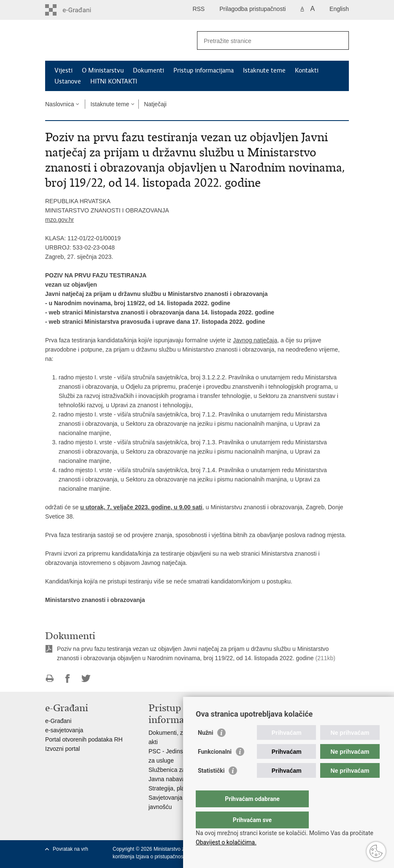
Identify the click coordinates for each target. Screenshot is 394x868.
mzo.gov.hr (59, 220)
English (339, 9)
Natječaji (155, 104)
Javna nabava (167, 779)
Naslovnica (59, 104)
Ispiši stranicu (50, 679)
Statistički (211, 787)
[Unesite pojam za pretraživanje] (264, 41)
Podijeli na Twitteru (86, 679)
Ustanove (68, 81)
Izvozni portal (62, 749)
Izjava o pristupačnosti (161, 857)
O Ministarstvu (103, 70)
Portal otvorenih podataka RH (84, 739)
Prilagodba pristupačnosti (252, 9)
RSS (198, 9)
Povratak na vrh (70, 849)
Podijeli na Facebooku (68, 679)
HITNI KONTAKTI (114, 81)
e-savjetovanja (64, 730)
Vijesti (63, 70)
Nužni (205, 750)
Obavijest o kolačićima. (226, 842)
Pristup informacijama (204, 70)
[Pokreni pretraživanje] (339, 40)
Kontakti (307, 70)
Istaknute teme (264, 70)
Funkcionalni (215, 769)
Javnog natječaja (255, 340)
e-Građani (58, 721)
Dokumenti (148, 70)
